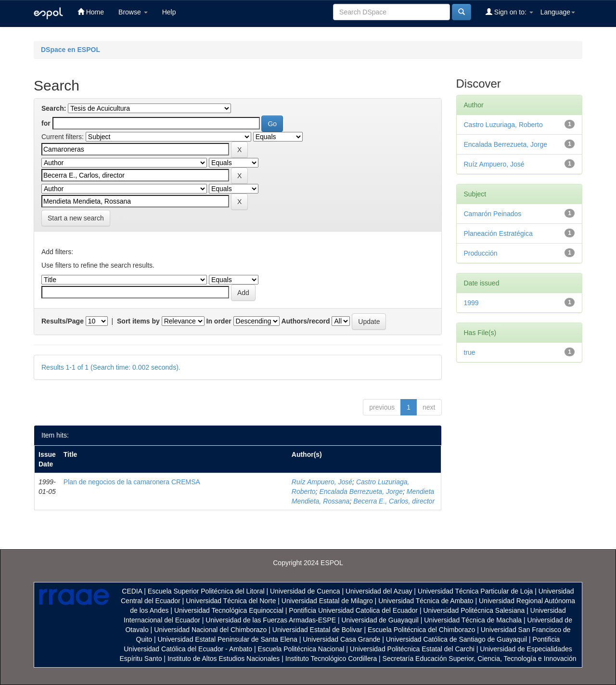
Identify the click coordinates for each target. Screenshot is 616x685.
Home (91, 12)
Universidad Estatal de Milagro (327, 601)
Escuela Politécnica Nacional (301, 649)
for (46, 123)
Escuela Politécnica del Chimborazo (421, 630)
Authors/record (305, 321)
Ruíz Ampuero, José (322, 482)
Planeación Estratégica (498, 233)
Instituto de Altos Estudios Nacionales (224, 659)
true (470, 352)
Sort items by (138, 321)
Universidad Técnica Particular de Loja (475, 591)
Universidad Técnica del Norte (231, 601)
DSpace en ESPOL (71, 50)
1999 (471, 303)
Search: (54, 108)
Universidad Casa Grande (342, 639)
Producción (481, 253)
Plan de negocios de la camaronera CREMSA (132, 482)
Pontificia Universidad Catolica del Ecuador (353, 610)
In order (219, 321)
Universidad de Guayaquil (380, 620)
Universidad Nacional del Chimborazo (210, 630)
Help (169, 12)
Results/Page (63, 321)
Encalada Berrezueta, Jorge (361, 491)
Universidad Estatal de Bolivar (317, 630)
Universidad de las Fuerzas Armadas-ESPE (271, 620)
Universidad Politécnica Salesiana (474, 610)
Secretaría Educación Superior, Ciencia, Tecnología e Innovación (480, 659)
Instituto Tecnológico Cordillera (331, 659)
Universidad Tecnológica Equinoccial (229, 610)
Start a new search (76, 218)
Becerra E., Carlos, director (394, 501)
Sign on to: (509, 12)
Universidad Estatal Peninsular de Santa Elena (228, 639)
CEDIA (132, 591)
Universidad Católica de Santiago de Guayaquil (456, 639)
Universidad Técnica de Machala (473, 620)
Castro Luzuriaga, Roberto (503, 125)
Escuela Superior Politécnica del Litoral (206, 591)
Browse (133, 12)
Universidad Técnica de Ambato (426, 601)
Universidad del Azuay (379, 591)
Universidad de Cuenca (305, 591)
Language (558, 12)
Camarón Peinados (493, 214)
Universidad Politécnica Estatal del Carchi (412, 649)
